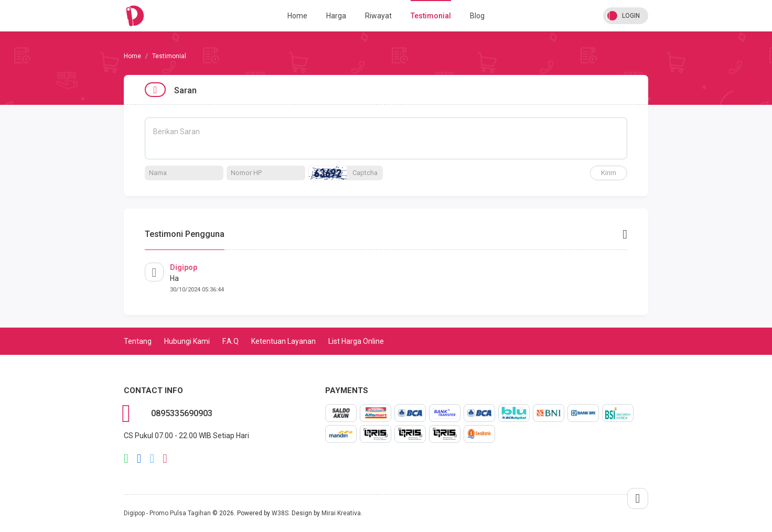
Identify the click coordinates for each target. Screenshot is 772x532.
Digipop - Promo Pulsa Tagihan (167, 513)
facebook (139, 459)
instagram (165, 459)
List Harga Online (356, 341)
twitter (152, 459)
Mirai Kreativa (341, 513)
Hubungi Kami (187, 341)
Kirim (609, 173)
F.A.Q (230, 341)
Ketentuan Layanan (283, 341)
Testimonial (431, 16)
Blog (477, 16)
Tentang (138, 341)
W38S (280, 513)
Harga (336, 16)
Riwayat (378, 16)
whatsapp (126, 459)
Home (297, 16)
